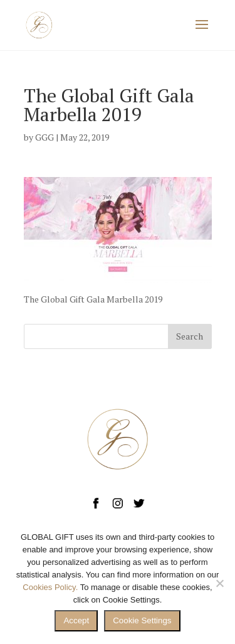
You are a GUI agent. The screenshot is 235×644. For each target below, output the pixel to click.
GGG (44, 137)
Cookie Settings (142, 620)
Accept (76, 620)
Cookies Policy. (50, 587)
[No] (219, 583)
